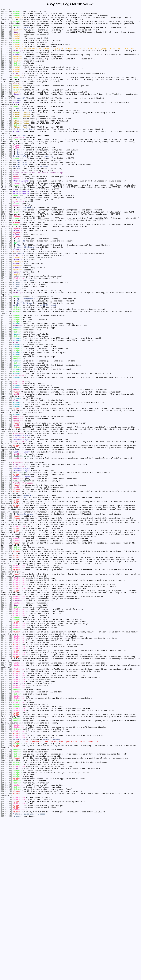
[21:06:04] (6, 121)
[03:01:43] (6, 436)
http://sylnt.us (94, 64)
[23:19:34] (6, 99)
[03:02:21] (6, 424)
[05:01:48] (6, 350)
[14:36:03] (6, 211)
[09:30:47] (6, 320)
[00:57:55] (6, 839)
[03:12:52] (6, 414)
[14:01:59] (6, 245)
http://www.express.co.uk (37, 39)
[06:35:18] (6, 345)
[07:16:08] (6, 330)
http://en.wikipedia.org (38, 722)
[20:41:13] (6, 146)
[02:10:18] (6, 573)
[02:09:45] (6, 578)
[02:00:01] (6, 593)
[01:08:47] (6, 772)
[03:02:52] (6, 417)
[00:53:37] (6, 871)
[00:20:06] (6, 950)
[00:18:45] (6, 965)
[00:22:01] (6, 938)
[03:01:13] (6, 444)
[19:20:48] (6, 176)
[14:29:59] (6, 230)
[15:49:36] (6, 196)
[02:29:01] (6, 504)
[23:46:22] (6, 42)
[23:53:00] (6, 19)
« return (5, 10)
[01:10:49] (6, 749)
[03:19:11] (6, 369)
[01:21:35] (6, 695)
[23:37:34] (6, 67)
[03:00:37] (6, 449)
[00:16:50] (6, 970)
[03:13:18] (6, 404)
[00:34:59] (6, 893)
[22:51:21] (6, 109)
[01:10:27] (6, 754)
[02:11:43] (6, 561)
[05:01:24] (6, 357)
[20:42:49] (6, 134)
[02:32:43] (6, 496)
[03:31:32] (6, 362)
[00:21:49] (6, 940)
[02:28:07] (6, 511)
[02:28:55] (6, 506)
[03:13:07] (6, 407)
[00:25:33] (6, 930)
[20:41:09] (6, 149)
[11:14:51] (6, 293)
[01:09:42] (6, 762)
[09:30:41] (6, 325)
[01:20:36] (6, 697)
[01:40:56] (6, 655)
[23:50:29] (6, 32)
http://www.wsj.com (33, 89)
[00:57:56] (6, 836)
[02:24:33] (6, 521)
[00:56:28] (6, 851)
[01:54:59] (6, 615)
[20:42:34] (6, 136)
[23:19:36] (6, 91)
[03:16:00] (6, 397)
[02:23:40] (6, 523)
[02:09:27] (6, 580)
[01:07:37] (6, 779)
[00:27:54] (6, 923)
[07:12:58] (6, 332)
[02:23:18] (6, 528)
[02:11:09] (6, 568)
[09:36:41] (6, 305)
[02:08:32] (6, 585)
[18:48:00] (6, 181)
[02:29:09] (6, 501)
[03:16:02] (6, 394)
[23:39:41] (6, 54)
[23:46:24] (6, 39)
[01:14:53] (6, 719)
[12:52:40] (6, 278)
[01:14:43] (6, 724)
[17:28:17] (6, 188)
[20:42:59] (6, 131)
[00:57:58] (6, 834)
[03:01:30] (6, 439)
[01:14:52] (6, 722)
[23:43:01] (6, 49)
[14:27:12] (6, 235)
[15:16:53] (6, 201)
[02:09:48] (6, 576)
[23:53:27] (6, 14)
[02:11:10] (6, 566)
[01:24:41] (6, 682)
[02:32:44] (6, 486)
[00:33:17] (6, 898)
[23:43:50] (6, 44)
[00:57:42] (6, 841)
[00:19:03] (6, 963)
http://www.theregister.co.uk (38, 62)
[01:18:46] (6, 707)
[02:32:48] (6, 484)
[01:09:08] (6, 767)
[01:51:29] (6, 630)
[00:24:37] (6, 933)
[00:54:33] (6, 863)
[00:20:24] (6, 948)
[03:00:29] (6, 459)
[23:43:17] (6, 47)
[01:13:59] (6, 729)
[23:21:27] (6, 86)
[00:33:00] (6, 901)
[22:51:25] (6, 106)
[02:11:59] (6, 556)
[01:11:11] (6, 747)
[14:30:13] (6, 228)
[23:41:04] (6, 52)
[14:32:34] (6, 213)
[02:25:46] (6, 518)
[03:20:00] (6, 367)
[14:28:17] (6, 233)
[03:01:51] (6, 434)
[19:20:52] (6, 173)
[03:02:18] (6, 427)
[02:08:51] (6, 583)
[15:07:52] (6, 206)
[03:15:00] (6, 402)
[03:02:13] (6, 429)
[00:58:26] (6, 824)
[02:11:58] (6, 558)
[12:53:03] (6, 253)
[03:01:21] (6, 441)
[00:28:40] (6, 916)
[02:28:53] (6, 508)
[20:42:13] (6, 139)
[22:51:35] (6, 101)
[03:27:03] (6, 365)
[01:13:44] (6, 732)
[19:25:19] (6, 161)
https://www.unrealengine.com (38, 412)
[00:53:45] (6, 868)
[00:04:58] (6, 975)
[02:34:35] (6, 471)
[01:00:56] (6, 809)
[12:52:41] (6, 275)
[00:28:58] (6, 913)
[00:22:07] (6, 935)
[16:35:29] (6, 191)
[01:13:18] (6, 742)
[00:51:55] (6, 883)
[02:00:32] (6, 588)
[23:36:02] (6, 74)
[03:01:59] (6, 432)
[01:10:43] (6, 752)
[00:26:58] (6, 926)
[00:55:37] (6, 856)
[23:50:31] (6, 29)
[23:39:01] (6, 59)
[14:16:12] (6, 238)
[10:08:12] (6, 297)
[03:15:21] (6, 399)
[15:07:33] (6, 208)
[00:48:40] (6, 886)
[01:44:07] (6, 645)
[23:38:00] (6, 64)
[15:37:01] (6, 198)
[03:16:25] (6, 387)
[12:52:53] (6, 268)
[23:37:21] (6, 72)
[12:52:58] (6, 260)
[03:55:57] (6, 360)
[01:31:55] (6, 665)
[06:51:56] (6, 337)
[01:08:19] (6, 777)
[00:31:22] (6, 906)
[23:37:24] (6, 69)
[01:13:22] (6, 737)
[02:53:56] (6, 464)
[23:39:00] (6, 62)
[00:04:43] (6, 978)
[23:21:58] (6, 79)
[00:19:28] (6, 955)
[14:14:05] (6, 243)
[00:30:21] (6, 908)
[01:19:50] (6, 705)
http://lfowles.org (32, 481)
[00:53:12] (6, 876)
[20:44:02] (6, 129)
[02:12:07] (6, 553)
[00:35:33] (6, 888)
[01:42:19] (6, 650)
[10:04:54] (6, 302)
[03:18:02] (6, 377)
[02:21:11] (6, 546)
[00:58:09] (6, 831)
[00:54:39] (6, 861)
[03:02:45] (6, 419)
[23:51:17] (6, 24)
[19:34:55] (6, 156)
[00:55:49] (6, 854)
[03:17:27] (6, 382)
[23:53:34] (6, 12)
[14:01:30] (6, 248)
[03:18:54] (6, 372)
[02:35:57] (6, 469)
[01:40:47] (6, 657)
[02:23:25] (6, 526)
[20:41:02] (6, 151)
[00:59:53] (6, 814)
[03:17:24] (6, 384)
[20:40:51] (6, 153)
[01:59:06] (6, 598)
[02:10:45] (6, 571)
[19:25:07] (6, 163)
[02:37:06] (6, 466)
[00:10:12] (6, 973)
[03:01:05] (6, 446)
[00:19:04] (6, 960)
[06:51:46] (6, 340)
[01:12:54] (6, 744)
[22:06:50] (6, 111)
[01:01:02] (6, 806)
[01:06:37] (6, 782)
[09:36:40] (6, 307)
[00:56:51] (6, 849)
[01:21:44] (6, 692)
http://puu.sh (82, 926)
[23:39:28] (6, 57)
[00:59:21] (6, 821)
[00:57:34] (6, 846)
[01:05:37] (6, 794)
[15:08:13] (6, 203)
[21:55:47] (6, 116)
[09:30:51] (6, 315)
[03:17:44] (6, 379)
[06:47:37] (6, 342)
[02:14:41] (6, 548)
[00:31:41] (6, 903)
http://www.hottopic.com (37, 558)
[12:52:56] (6, 265)
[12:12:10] (6, 288)
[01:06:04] (6, 784)
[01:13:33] (6, 734)
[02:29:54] (6, 499)
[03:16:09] (6, 392)
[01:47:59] (6, 633)
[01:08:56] (6, 769)
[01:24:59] (6, 680)
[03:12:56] (6, 409)
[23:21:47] (6, 82)
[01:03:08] (6, 801)
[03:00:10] (6, 461)
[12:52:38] (6, 280)
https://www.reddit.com (34, 392)
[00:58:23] (6, 826)
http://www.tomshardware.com (37, 923)
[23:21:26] (6, 89)
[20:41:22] (6, 144)
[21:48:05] (6, 119)
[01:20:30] (6, 700)
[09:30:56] (6, 310)
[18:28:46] (6, 183)
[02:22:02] (6, 533)
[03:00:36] (6, 451)
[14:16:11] (6, 240)
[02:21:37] (6, 543)
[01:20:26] (6, 702)
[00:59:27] (6, 816)
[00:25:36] (6, 928)
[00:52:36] (6, 881)
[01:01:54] (6, 804)
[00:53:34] (6, 873)
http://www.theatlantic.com (38, 307)
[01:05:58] (6, 787)
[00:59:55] (6, 811)
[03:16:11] (6, 389)
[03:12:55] (6, 412)
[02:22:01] (6, 541)
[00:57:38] (6, 844)
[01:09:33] (6, 764)
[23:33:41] (6, 77)
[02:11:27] (6, 563)
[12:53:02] (6, 258)
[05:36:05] (6, 347)
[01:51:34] (6, 618)
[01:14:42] (6, 727)
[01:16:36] (6, 715)
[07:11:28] (6, 335)
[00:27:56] (6, 921)
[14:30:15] (6, 221)
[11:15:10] (6, 290)
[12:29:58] (6, 285)
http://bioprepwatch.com (38, 814)
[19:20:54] (6, 166)
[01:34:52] (6, 660)
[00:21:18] (6, 945)
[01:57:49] (6, 600)
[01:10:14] (6, 757)
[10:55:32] (6, 295)
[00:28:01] (6, 918)
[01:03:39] (6, 796)
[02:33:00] (6, 479)
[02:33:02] (6, 476)
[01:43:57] (6, 647)
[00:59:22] (6, 819)
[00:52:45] (6, 878)
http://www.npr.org (32, 77)
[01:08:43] (6, 774)
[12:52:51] (6, 273)
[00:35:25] (6, 891)
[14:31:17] (6, 218)
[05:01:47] (6, 355)
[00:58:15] (6, 829)
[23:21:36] (6, 84)
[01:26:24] (6, 677)
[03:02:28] (6, 422)
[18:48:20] (6, 178)
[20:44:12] (6, 126)
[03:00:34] (6, 456)
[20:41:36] (6, 141)
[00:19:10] (6, 958)
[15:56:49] (6, 193)
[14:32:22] (6, 216)
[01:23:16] (6, 687)
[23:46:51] (6, 34)
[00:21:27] (6, 943)
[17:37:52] (6, 186)
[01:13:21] (6, 739)
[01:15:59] (6, 717)
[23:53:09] (6, 17)
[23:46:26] (6, 37)
